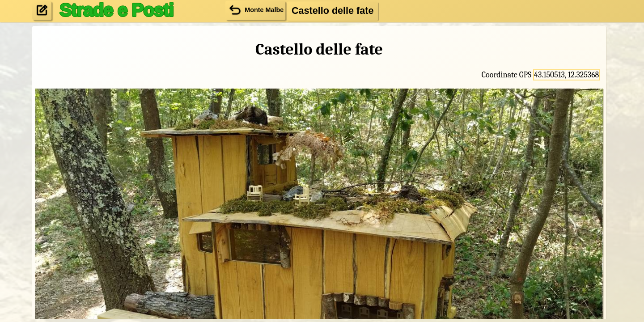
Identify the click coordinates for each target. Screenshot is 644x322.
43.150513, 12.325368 (566, 75)
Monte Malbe (255, 10)
